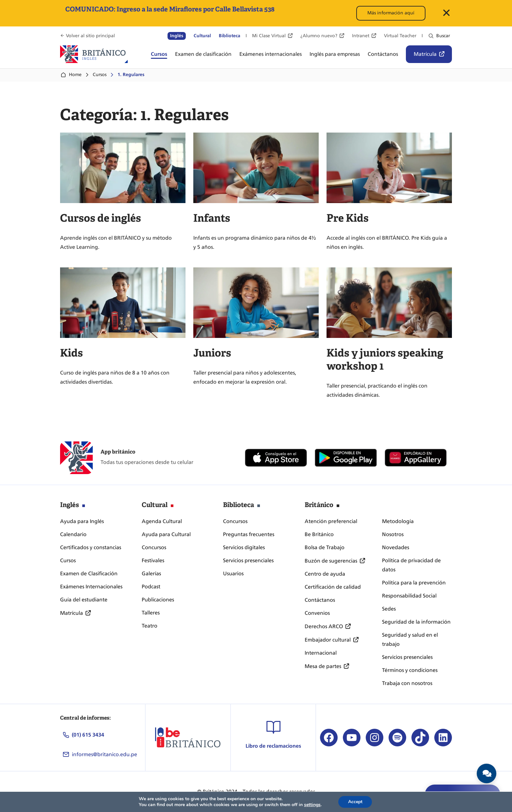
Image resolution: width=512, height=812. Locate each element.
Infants (212, 218)
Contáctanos (320, 600)
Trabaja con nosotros (407, 683)
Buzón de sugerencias (331, 561)
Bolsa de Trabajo (325, 547)
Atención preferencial (331, 521)
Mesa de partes (323, 666)
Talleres (151, 613)
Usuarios (233, 573)
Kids (72, 353)
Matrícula (425, 54)
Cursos (100, 75)
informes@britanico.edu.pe (104, 754)
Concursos (154, 547)
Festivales (153, 560)
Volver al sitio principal (90, 36)
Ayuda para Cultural (166, 534)
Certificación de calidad (333, 587)
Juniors (212, 353)
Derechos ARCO (324, 626)
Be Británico (319, 534)
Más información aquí (391, 13)
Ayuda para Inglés (82, 521)
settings (312, 805)
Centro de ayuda (325, 574)
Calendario (73, 534)
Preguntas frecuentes (249, 534)
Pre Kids (348, 218)
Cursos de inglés (101, 218)
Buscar (443, 36)
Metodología (398, 521)
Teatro (150, 626)
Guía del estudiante (84, 600)
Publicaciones (158, 600)
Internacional (321, 653)
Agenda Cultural (162, 521)
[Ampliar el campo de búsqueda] (431, 36)
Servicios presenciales (248, 560)
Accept (355, 802)
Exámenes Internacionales (91, 587)
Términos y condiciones (410, 670)
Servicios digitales (244, 547)
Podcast (151, 587)
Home (71, 75)
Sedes (389, 609)
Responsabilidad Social (409, 596)
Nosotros (393, 534)
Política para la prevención (414, 583)
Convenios (317, 613)
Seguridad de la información (416, 622)
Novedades (396, 547)
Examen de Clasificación (89, 573)
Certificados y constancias (91, 547)
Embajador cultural (328, 640)
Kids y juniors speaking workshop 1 (385, 359)
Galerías (151, 573)
